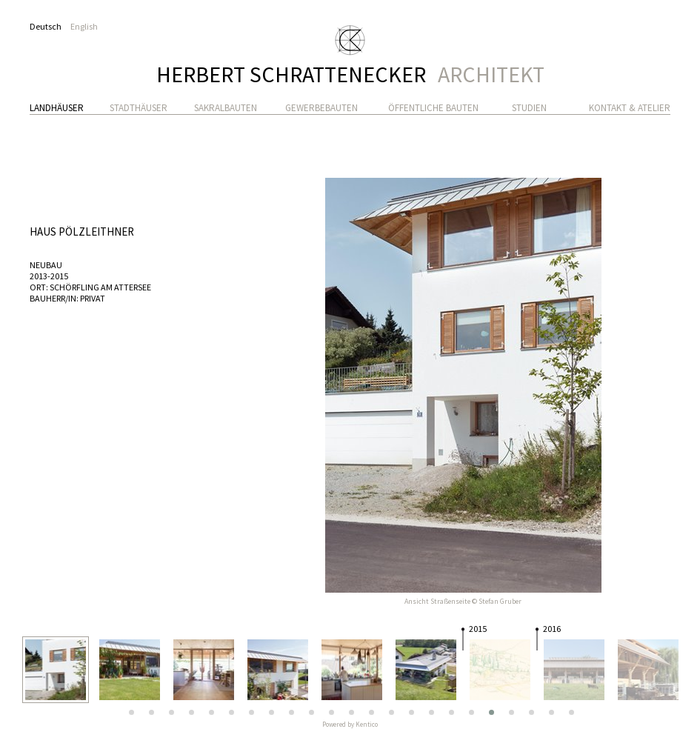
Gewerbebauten (321, 108)
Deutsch (46, 26)
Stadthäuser (139, 108)
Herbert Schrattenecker (350, 71)
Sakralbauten (226, 108)
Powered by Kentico (350, 724)
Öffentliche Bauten (433, 108)
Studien (529, 108)
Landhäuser (57, 108)
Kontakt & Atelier (630, 108)
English (84, 26)
